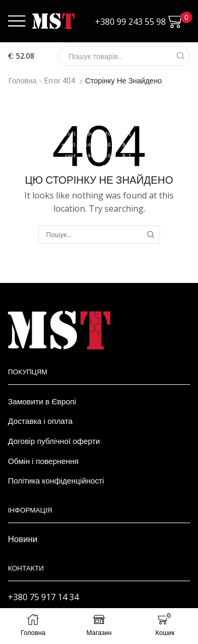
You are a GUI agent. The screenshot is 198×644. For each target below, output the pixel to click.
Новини (23, 539)
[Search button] (180, 56)
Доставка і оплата (40, 421)
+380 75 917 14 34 (43, 597)
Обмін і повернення (43, 461)
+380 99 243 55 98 (130, 22)
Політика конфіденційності (56, 480)
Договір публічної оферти (54, 441)
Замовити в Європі (42, 401)
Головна (22, 81)
